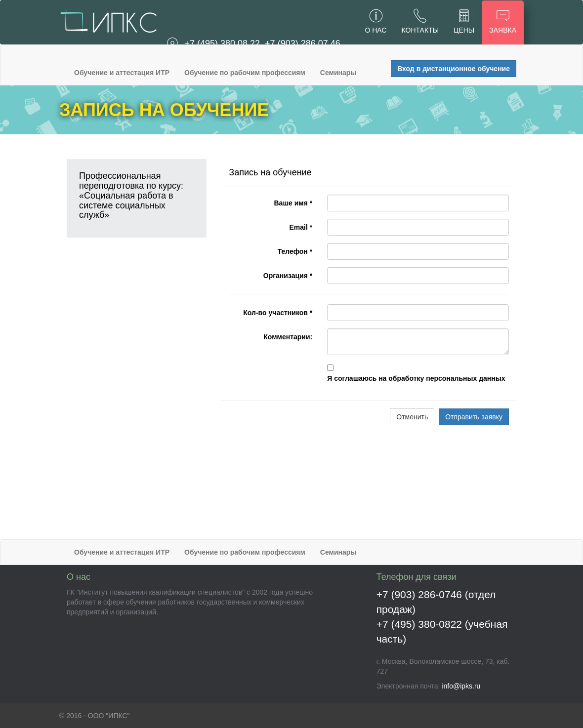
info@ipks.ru (461, 686)
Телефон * (295, 251)
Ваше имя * (293, 203)
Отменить (412, 417)
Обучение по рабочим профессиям (245, 73)
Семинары (338, 73)
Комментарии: (288, 337)
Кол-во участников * (278, 313)
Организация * (288, 276)
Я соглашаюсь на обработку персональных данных (416, 378)
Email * (301, 227)
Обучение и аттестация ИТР (122, 73)
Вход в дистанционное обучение (454, 69)
